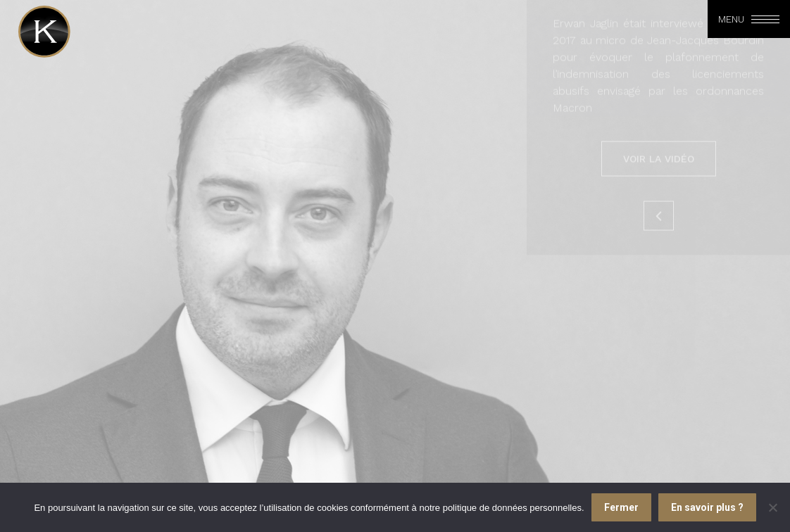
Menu (731, 19)
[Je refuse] (772, 507)
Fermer (621, 507)
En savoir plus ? (707, 507)
